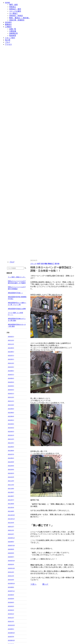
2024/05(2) (11, 382)
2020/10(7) (11, 534)
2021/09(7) (11, 492)
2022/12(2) (11, 439)
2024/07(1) (11, 374)
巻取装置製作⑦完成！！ (15, 293)
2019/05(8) (11, 598)
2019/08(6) (11, 587)
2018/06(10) (11, 640)
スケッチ (34, 264)
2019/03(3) (11, 606)
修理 (39, 264)
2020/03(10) (11, 561)
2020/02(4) (11, 564)
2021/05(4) (11, 507)
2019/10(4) (11, 580)
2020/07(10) (11, 545)
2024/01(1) (11, 393)
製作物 (57, 264)
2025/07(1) (11, 355)
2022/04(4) (11, 466)
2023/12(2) (11, 397)
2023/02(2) (11, 431)
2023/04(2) (11, 424)
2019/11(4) (11, 576)
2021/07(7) (11, 500)
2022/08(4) (11, 450)
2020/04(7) (11, 557)
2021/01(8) (11, 523)
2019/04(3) (11, 602)
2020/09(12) (11, 538)
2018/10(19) (11, 625)
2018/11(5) (11, 621)
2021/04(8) (11, 511)
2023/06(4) (11, 416)
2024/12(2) (11, 363)
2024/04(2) (11, 386)
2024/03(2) (11, 390)
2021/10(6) (11, 488)
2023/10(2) (11, 405)
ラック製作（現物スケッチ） (17, 277)
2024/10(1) (11, 367)
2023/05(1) (11, 420)
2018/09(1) (11, 629)
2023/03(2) (11, 428)
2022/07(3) (11, 454)
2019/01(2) (11, 614)
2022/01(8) (11, 477)
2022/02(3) (11, 473)
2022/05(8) (11, 462)
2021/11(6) (11, 485)
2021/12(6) (11, 481)
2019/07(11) (11, 591)
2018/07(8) (11, 636)
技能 (42, 264)
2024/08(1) (11, 371)
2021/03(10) (11, 515)
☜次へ (33, 584)
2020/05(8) (11, 553)
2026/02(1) (11, 336)
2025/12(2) (11, 340)
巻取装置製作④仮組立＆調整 (17, 309)
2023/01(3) (11, 435)
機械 (46, 264)
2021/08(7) (11, 496)
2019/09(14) (11, 583)
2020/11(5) (11, 530)
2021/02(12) (11, 519)
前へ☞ (45, 584)
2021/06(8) (11, 504)
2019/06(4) (11, 595)
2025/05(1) (11, 359)
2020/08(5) (11, 542)
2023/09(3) (11, 409)
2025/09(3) (11, 348)
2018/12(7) (11, 618)
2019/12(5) (11, 572)
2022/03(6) (11, 469)
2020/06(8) (11, 549)
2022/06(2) (11, 458)
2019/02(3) (11, 610)
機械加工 (51, 264)
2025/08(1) (11, 352)
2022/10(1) (11, 443)
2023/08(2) (11, 412)
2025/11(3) (11, 344)
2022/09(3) (11, 447)
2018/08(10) (11, 633)
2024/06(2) (11, 378)
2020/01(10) (11, 568)
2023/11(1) (11, 401)
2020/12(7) (11, 526)
